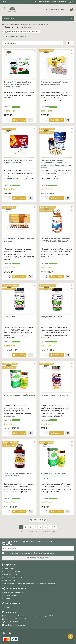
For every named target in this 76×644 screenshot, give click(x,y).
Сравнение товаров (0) (14, 37)
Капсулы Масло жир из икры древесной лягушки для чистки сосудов (55, 476)
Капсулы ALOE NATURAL (52, 317)
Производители (10, 595)
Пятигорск (60, 2)
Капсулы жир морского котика (54, 395)
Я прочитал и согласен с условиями (28, 553)
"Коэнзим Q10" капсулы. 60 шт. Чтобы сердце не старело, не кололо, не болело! (17, 84)
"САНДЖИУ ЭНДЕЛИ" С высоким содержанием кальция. (18, 161)
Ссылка (7, 598)
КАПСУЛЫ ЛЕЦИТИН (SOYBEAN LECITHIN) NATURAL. (17, 475)
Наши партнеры (10, 574)
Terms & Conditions (12, 580)
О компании (9, 568)
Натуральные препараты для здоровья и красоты (28, 24)
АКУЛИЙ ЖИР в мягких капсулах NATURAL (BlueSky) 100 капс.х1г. (55, 240)
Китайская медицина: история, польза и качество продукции (30, 584)
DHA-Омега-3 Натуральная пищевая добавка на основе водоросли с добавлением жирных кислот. (56, 164)
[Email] (38, 548)
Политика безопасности (14, 577)
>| (55, 527)
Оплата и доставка (12, 571)
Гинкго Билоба (10, 317)
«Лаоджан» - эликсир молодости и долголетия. (19, 240)
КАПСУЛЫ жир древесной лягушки (19, 395)
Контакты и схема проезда (15, 592)
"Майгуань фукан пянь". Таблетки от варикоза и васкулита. (57, 83)
